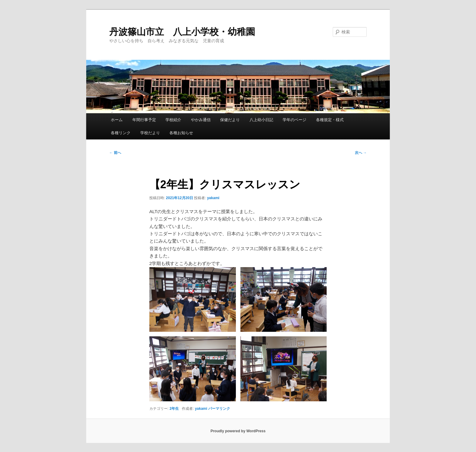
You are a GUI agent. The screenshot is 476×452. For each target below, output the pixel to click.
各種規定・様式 (330, 120)
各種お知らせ (181, 133)
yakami (213, 198)
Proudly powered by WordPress (238, 431)
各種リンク (121, 133)
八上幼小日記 (261, 120)
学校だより (150, 133)
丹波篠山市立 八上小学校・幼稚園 (182, 32)
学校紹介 (173, 120)
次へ (361, 153)
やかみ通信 (201, 120)
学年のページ (294, 120)
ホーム (117, 120)
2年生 (174, 409)
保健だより (230, 120)
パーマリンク (219, 409)
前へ (115, 153)
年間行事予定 (144, 120)
